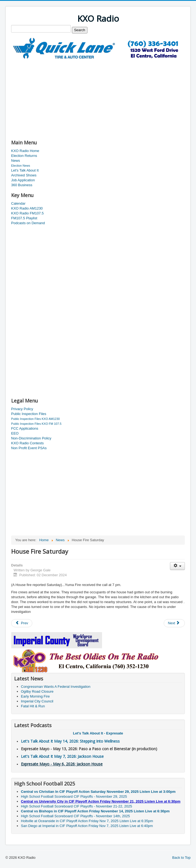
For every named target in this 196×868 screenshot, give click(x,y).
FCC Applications (25, 428)
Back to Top (181, 858)
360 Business (22, 185)
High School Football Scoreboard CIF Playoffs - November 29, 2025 (74, 796)
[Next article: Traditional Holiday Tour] (174, 623)
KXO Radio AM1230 (27, 208)
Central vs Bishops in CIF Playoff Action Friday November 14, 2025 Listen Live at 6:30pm (95, 811)
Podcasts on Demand (28, 223)
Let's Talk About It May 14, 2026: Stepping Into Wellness (70, 741)
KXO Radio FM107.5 (27, 213)
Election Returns (24, 156)
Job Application (23, 180)
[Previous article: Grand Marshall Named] (22, 623)
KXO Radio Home (25, 151)
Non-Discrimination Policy (31, 438)
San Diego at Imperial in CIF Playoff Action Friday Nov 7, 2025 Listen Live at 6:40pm (87, 826)
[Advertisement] (75, 97)
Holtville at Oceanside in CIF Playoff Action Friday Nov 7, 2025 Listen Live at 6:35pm (87, 821)
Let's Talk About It (25, 170)
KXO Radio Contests (27, 443)
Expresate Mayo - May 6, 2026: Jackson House (62, 764)
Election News (21, 166)
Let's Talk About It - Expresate (98, 733)
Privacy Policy (22, 409)
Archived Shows (24, 175)
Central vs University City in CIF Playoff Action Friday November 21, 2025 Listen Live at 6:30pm (101, 801)
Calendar (18, 203)
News (16, 161)
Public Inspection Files (29, 414)
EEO (15, 433)
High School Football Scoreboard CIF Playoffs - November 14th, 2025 (75, 816)
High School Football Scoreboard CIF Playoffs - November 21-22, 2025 (76, 806)
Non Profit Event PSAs (29, 448)
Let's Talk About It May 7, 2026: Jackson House (62, 756)
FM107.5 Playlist (24, 218)
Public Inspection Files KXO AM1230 (35, 419)
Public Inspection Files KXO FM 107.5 (36, 424)
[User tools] (177, 566)
